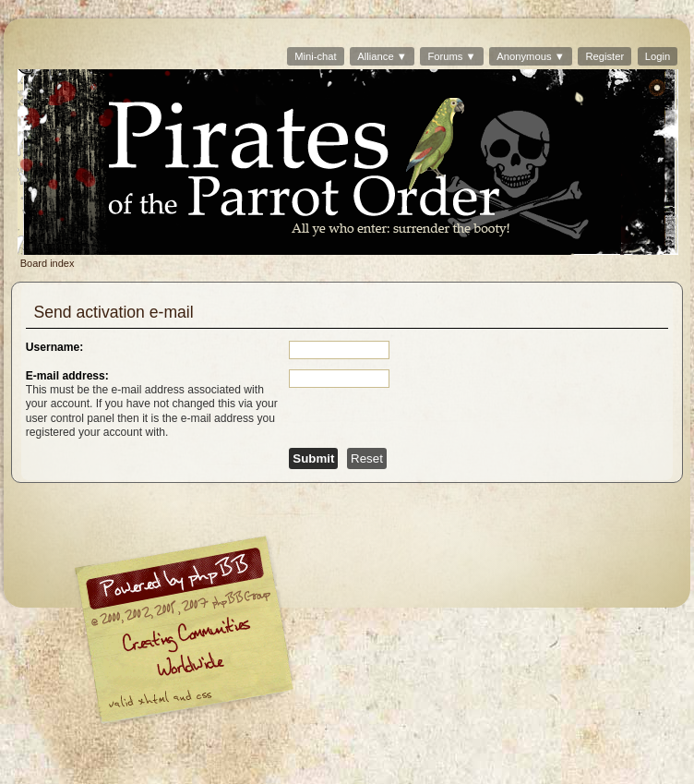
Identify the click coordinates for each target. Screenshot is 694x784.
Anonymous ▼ (530, 56)
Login (658, 56)
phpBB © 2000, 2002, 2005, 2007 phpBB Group (280, 634)
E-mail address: (67, 376)
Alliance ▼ (382, 56)
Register (604, 56)
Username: (55, 347)
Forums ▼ (451, 56)
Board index (348, 162)
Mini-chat (316, 56)
